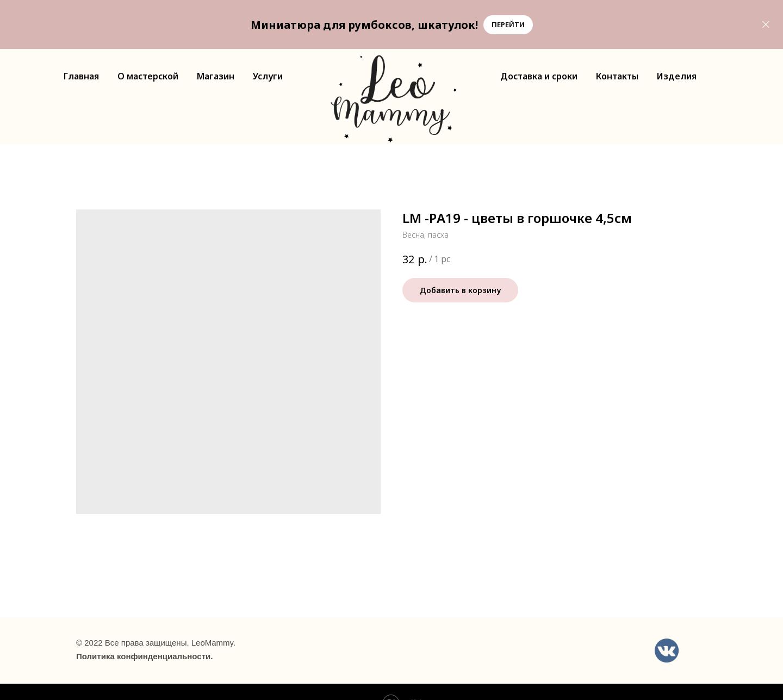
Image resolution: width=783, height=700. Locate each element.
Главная (81, 76)
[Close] (766, 25)
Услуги (268, 76)
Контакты (617, 76)
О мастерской (148, 76)
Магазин (216, 76)
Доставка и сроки (539, 76)
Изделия (677, 76)
